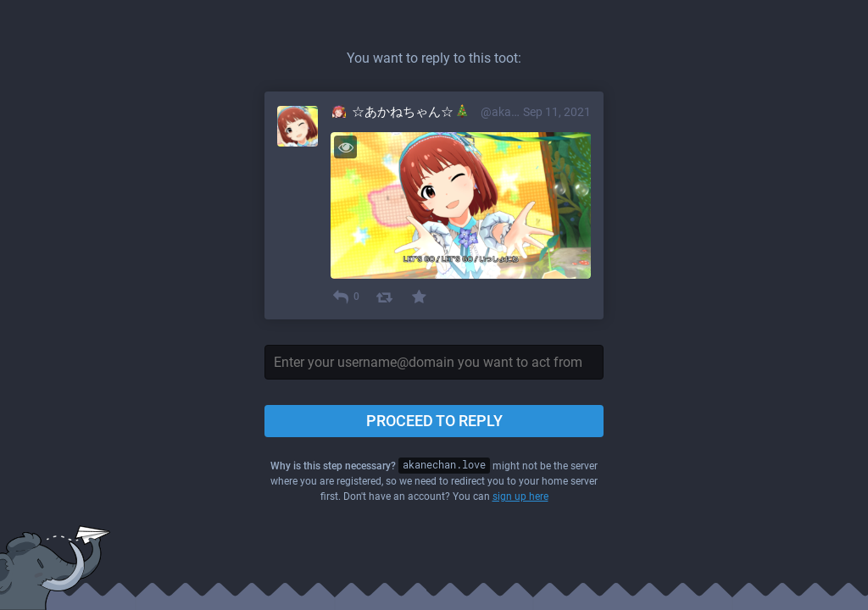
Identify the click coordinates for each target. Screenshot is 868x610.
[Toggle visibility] (345, 147)
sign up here (520, 496)
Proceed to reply (434, 421)
